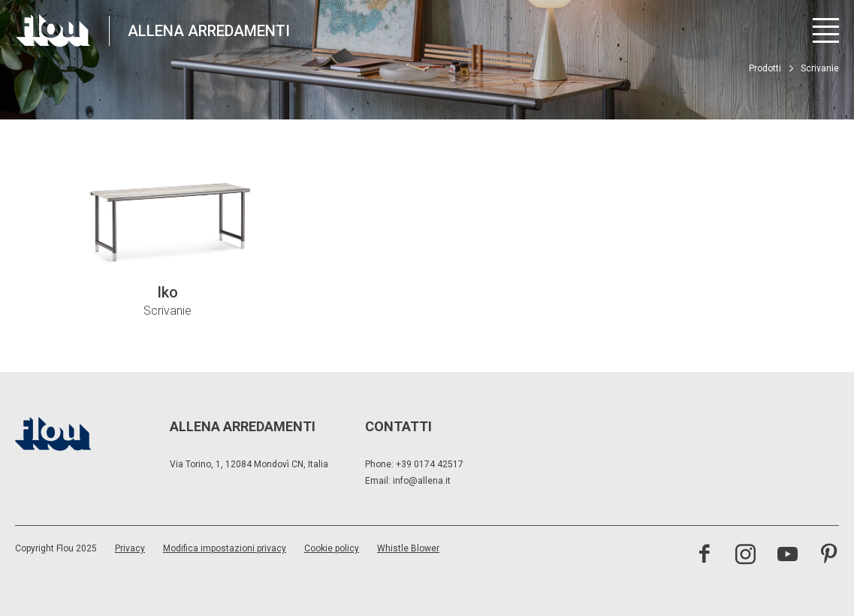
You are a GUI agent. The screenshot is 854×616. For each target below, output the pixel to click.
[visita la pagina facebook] (704, 556)
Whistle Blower (408, 548)
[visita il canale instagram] (745, 556)
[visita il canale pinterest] (829, 556)
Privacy (130, 548)
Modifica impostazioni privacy (225, 548)
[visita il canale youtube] (788, 556)
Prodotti (765, 68)
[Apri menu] (826, 30)
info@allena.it (422, 481)
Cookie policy (332, 548)
